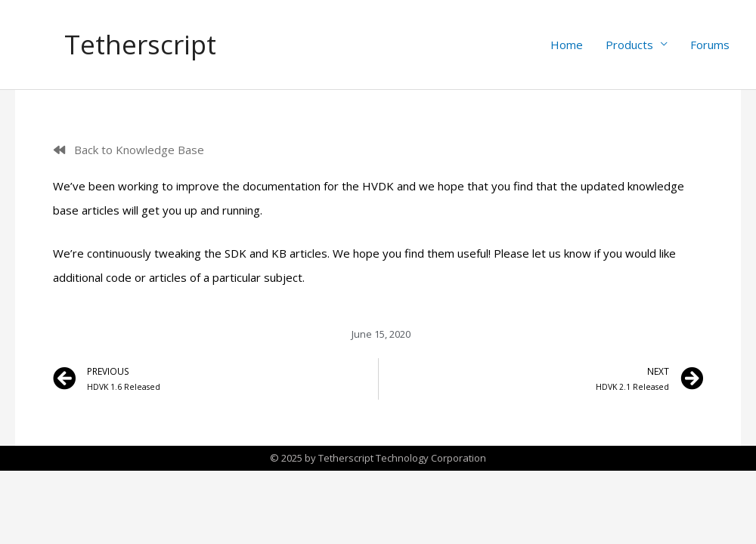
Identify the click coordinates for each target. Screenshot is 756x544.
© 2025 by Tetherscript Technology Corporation (378, 458)
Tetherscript (141, 44)
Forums (710, 45)
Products (629, 45)
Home (567, 45)
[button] (129, 150)
